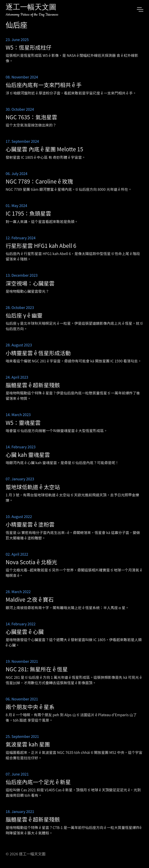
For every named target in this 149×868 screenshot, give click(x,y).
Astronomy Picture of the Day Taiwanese (32, 15)
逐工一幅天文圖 (31, 8)
